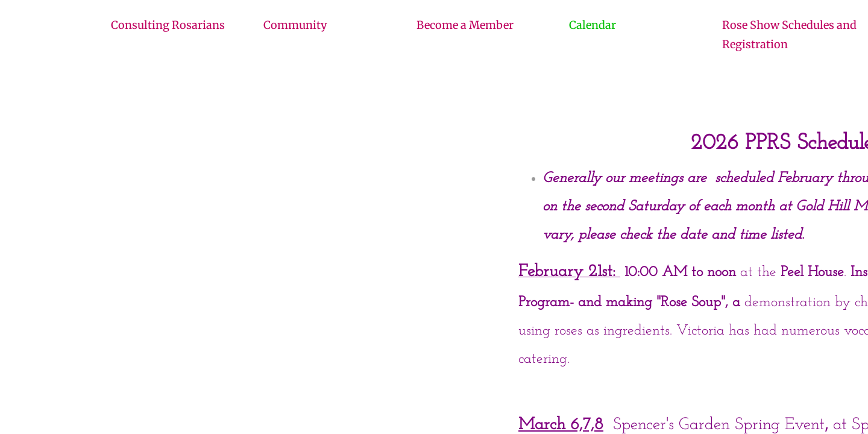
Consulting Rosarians (168, 25)
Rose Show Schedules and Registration (789, 35)
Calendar (593, 25)
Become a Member (465, 25)
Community (295, 25)
